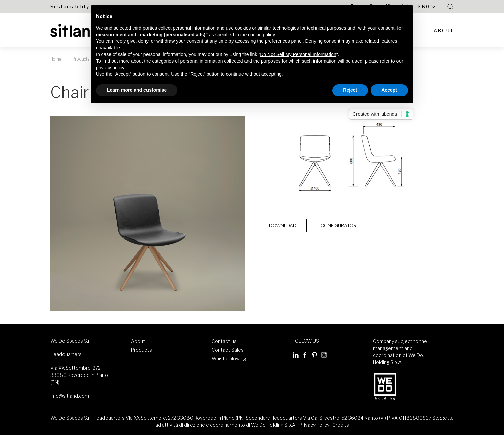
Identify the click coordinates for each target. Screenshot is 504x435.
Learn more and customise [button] (137, 90)
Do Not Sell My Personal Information (298, 54)
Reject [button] (350, 90)
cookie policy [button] (261, 35)
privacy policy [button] (110, 68)
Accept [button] (389, 90)
